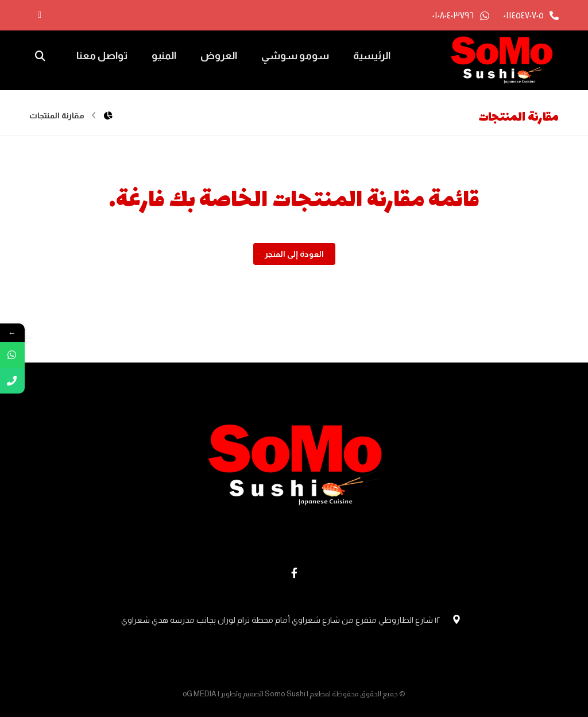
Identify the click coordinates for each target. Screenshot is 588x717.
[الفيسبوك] (40, 15)
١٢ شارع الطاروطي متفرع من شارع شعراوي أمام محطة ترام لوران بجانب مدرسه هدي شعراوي (294, 620)
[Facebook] (294, 573)
